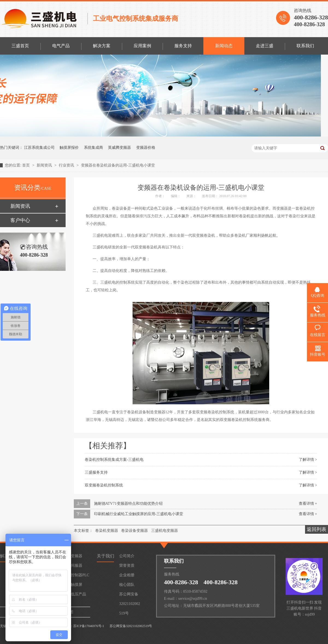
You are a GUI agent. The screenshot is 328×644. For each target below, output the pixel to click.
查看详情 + (308, 504)
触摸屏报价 (69, 148)
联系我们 (305, 46)
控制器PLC (80, 575)
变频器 (77, 556)
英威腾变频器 (119, 148)
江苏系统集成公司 (39, 148)
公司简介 (127, 556)
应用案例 (142, 46)
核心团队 (127, 585)
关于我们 (106, 556)
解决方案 (102, 46)
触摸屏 (77, 585)
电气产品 (61, 46)
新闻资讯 (45, 165)
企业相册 (127, 575)
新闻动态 (224, 46)
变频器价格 (146, 148)
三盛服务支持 (96, 472)
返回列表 (317, 529)
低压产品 (78, 594)
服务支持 (183, 46)
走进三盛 (265, 46)
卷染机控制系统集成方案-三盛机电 (114, 460)
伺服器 (77, 566)
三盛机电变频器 (165, 531)
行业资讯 (67, 165)
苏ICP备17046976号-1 (89, 626)
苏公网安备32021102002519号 (130, 596)
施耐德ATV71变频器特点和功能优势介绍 (128, 504)
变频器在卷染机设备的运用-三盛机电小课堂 (118, 165)
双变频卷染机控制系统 (104, 485)
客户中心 (20, 220)
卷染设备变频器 (134, 531)
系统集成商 (93, 148)
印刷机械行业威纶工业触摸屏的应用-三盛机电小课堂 (139, 514)
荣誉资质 (127, 566)
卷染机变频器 (107, 531)
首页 (27, 165)
